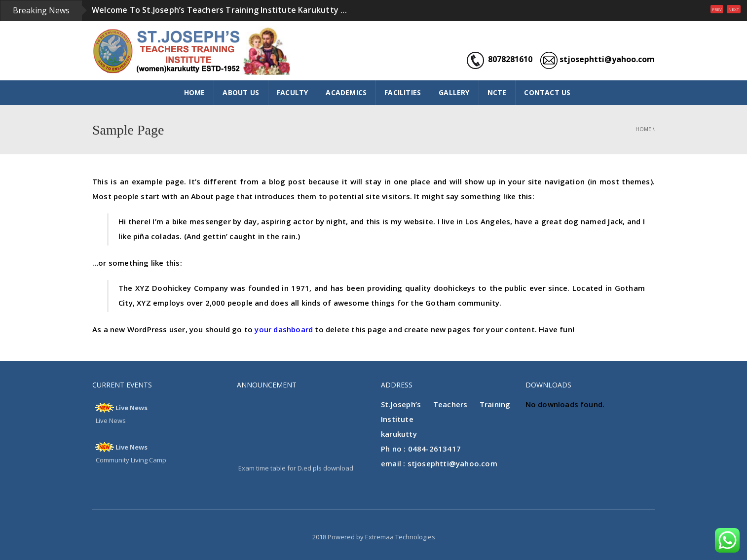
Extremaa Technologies (400, 537)
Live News (131, 408)
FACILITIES (403, 92)
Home (643, 129)
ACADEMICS (346, 92)
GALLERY (454, 92)
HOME (195, 92)
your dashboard (284, 329)
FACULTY (292, 92)
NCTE (497, 92)
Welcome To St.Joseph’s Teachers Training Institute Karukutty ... (219, 10)
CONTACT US (547, 92)
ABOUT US (241, 92)
